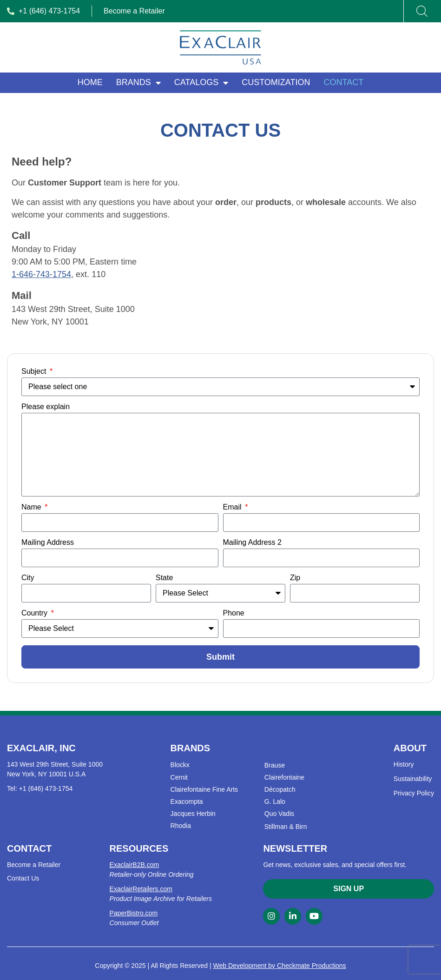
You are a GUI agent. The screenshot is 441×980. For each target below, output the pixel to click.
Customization (276, 82)
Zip (295, 578)
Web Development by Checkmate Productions (280, 966)
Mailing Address (48, 543)
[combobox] (416, 11)
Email (233, 507)
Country (35, 613)
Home (90, 82)
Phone (234, 613)
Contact (344, 82)
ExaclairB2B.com (135, 865)
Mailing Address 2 (252, 543)
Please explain (46, 407)
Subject (35, 371)
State (164, 578)
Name (32, 507)
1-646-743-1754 (41, 274)
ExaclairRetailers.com (141, 889)
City (28, 578)
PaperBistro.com (134, 913)
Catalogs (201, 83)
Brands (138, 83)
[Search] (422, 11)
